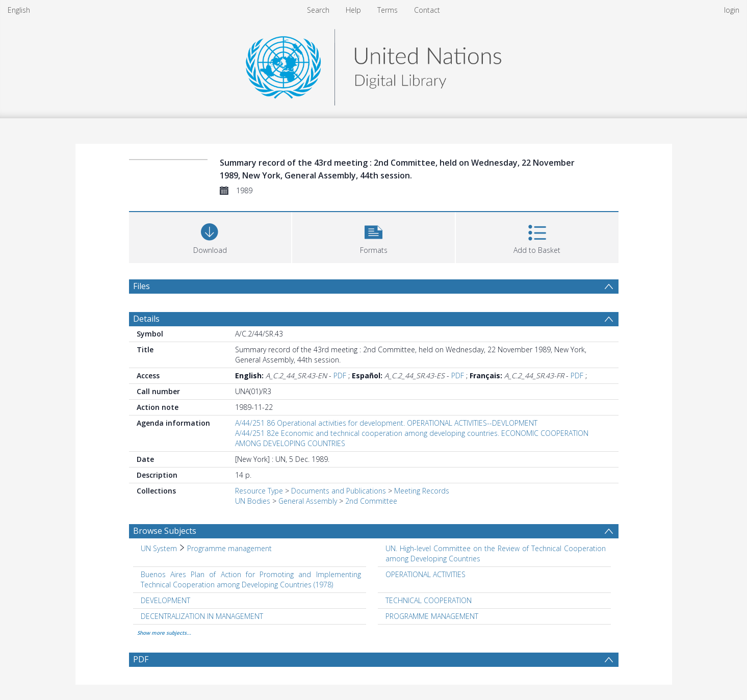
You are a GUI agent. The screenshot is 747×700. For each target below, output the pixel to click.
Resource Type (259, 491)
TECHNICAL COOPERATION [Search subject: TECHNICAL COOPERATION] (429, 600)
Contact (427, 10)
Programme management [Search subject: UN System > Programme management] (229, 548)
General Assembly (308, 501)
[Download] (210, 236)
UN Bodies (253, 501)
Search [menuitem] (318, 10)
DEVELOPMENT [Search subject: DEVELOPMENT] (165, 600)
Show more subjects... (164, 633)
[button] (373, 236)
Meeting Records (422, 491)
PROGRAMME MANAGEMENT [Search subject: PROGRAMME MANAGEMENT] (432, 616)
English (19, 10)
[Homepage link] (373, 64)
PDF (340, 375)
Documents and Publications (339, 491)
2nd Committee (371, 501)
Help (353, 10)
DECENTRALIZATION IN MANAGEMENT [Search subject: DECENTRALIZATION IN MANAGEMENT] (202, 616)
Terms (388, 10)
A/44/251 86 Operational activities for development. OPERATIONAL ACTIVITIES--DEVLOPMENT (386, 423)
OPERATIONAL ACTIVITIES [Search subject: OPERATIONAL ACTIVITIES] (426, 574)
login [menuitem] (732, 10)
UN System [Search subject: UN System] (159, 548)
